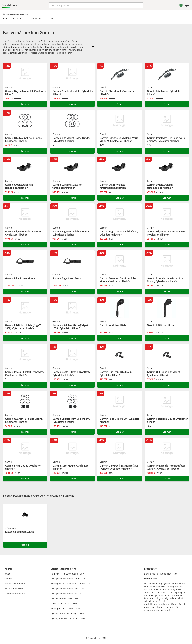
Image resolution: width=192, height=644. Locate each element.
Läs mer (25, 104)
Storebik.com (10, 5)
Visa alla (25, 545)
